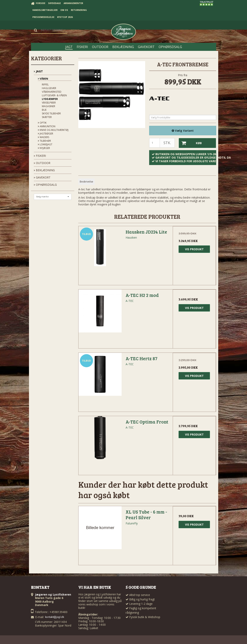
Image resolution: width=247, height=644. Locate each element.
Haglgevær (49, 88)
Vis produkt (194, 249)
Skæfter (47, 117)
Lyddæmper (50, 99)
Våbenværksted (52, 92)
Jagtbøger (45, 134)
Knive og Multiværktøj (53, 130)
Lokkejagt (45, 144)
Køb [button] (190, 143)
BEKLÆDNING (44, 170)
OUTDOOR (42, 163)
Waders (43, 137)
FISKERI (40, 156)
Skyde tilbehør (51, 113)
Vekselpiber (49, 103)
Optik (42, 123)
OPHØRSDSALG (45, 185)
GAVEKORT (42, 177)
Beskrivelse (86, 182)
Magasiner (49, 106)
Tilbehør (44, 141)
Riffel (45, 85)
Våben (43, 79)
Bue (44, 110)
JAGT (38, 71)
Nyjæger (44, 148)
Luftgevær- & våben (54, 95)
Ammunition (47, 126)
